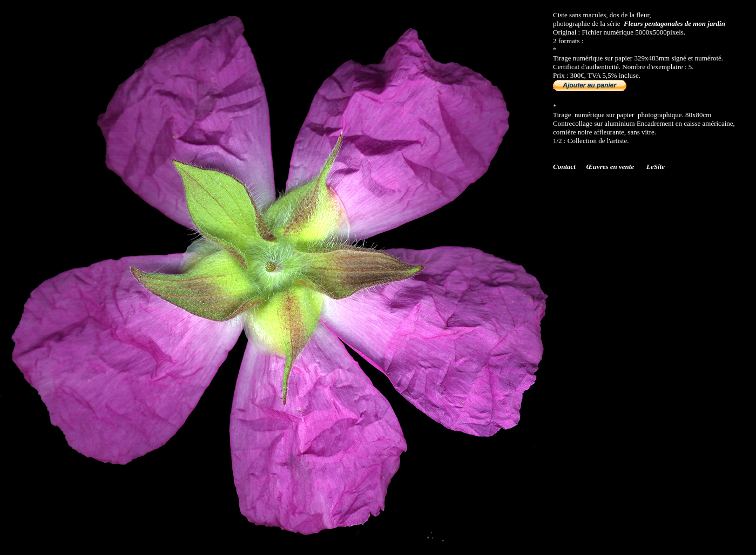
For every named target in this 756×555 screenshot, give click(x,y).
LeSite (656, 167)
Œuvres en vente (611, 167)
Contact (564, 167)
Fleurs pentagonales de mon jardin (674, 23)
